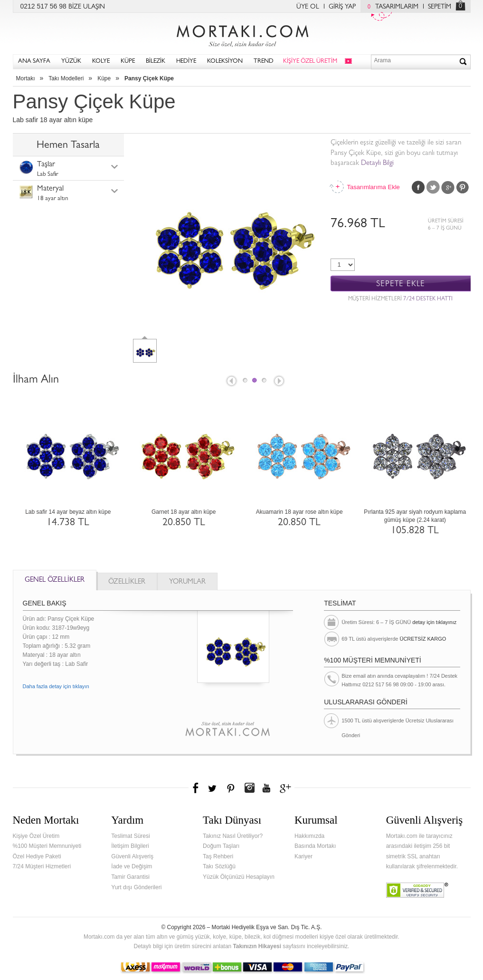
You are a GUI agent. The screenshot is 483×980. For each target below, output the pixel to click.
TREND (264, 62)
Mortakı (26, 78)
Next (280, 382)
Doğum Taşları (221, 846)
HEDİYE (186, 62)
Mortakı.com (242, 34)
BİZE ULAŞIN (87, 7)
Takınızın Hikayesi (257, 946)
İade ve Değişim (132, 866)
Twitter (433, 187)
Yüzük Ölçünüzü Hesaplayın (239, 877)
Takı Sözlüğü (219, 866)
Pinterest (463, 187)
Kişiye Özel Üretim (36, 836)
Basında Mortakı (315, 846)
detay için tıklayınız (434, 622)
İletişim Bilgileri (130, 846)
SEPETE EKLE (401, 284)
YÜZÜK (71, 62)
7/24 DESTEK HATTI (428, 299)
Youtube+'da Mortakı (266, 788)
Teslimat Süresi (130, 836)
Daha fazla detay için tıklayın (56, 686)
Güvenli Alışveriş (132, 856)
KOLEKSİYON (225, 62)
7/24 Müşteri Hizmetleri (42, 866)
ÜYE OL (308, 7)
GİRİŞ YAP (342, 7)
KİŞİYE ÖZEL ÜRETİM (310, 62)
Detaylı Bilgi (377, 164)
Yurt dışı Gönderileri (136, 887)
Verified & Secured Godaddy (417, 890)
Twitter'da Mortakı (213, 788)
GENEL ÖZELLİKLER (55, 581)
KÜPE (128, 62)
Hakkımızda (309, 836)
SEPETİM (440, 7)
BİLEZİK (156, 62)
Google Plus (448, 187)
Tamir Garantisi (130, 877)
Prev (231, 382)
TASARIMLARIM (391, 7)
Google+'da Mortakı (287, 788)
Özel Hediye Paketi (37, 856)
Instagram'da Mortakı (249, 788)
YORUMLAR (187, 582)
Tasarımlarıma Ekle (373, 187)
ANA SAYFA (34, 62)
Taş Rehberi (218, 856)
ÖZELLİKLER (127, 582)
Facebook (418, 187)
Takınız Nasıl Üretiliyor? (233, 836)
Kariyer (303, 856)
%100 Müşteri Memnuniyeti (47, 846)
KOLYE (101, 62)
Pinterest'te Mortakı (230, 788)
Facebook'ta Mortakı (196, 788)
